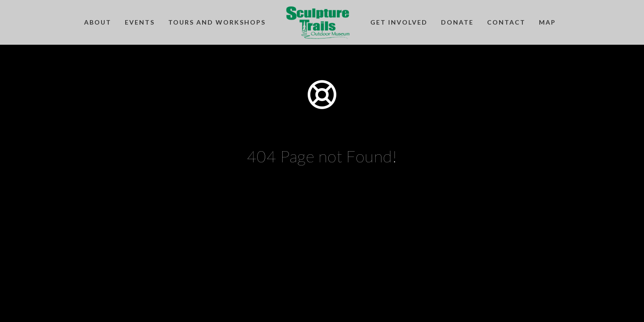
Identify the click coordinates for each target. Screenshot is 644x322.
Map (547, 22)
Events (140, 22)
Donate (457, 22)
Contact (506, 22)
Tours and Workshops (217, 22)
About (98, 22)
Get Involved (399, 22)
